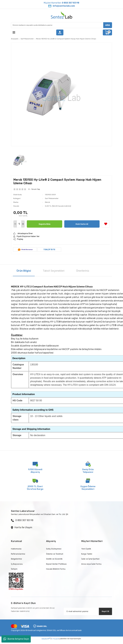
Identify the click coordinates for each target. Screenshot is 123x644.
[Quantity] (19, 224)
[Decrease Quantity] (15, 224)
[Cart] (107, 32)
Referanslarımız (18, 554)
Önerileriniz (83, 271)
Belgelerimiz (16, 559)
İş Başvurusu (17, 564)
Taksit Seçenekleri (54, 271)
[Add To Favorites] (106, 224)
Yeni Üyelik (86, 549)
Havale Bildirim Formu (56, 569)
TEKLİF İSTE (49, 249)
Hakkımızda (16, 549)
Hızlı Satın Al (82, 224)
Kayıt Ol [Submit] (105, 611)
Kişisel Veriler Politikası (56, 564)
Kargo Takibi (87, 554)
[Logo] (61, 15)
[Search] (61, 25)
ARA (108, 25)
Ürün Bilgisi (24, 271)
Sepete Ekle (45, 224)
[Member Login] (60, 32)
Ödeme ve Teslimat (55, 554)
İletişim (14, 569)
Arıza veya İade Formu (91, 564)
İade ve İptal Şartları (90, 559)
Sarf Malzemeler (52, 198)
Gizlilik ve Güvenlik (54, 559)
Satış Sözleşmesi (54, 549)
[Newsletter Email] (88, 611)
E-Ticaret (55, 639)
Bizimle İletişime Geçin (16, 639)
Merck (47, 202)
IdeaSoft (46, 639)
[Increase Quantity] (23, 224)
